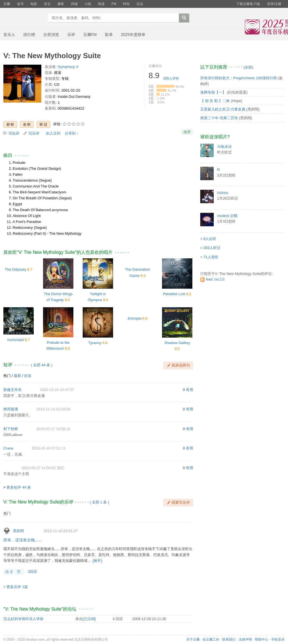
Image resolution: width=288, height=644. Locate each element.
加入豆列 (53, 133)
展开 (97, 561)
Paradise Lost (174, 294)
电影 (34, 4)
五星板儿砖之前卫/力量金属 (223, 109)
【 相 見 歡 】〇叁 (215, 101)
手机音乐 (278, 640)
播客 (61, 4)
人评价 (171, 78)
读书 (20, 4)
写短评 (14, 133)
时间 (126, 4)
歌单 (109, 35)
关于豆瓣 (193, 640)
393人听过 (212, 248)
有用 (190, 390)
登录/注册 (274, 4)
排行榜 (29, 35)
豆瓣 (7, 4)
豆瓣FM (90, 35)
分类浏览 (51, 35)
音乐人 (9, 35)
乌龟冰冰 (224, 147)
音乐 (47, 4)
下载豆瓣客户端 (248, 4)
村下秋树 (11, 429)
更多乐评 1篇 (17, 587)
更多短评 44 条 (19, 487)
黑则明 (18, 531)
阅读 (101, 4)
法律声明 (245, 640)
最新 (17, 376)
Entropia (134, 318)
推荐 (187, 132)
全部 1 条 (99, 502)
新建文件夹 (13, 390)
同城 (74, 4)
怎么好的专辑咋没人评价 (23, 619)
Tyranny (95, 343)
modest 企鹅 (227, 216)
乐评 (71, 35)
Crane (8, 448)
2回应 (32, 572)
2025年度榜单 (133, 35)
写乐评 (34, 133)
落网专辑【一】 (213, 92)
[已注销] (89, 619)
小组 (88, 4)
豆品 (140, 4)
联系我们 (229, 640)
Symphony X (68, 67)
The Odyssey (16, 269)
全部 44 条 (42, 365)
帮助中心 (262, 640)
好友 (28, 376)
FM (114, 4)
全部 (248, 67)
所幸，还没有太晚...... (22, 540)
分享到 (70, 133)
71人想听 (211, 257)
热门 (7, 376)
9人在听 (210, 239)
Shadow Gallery (177, 343)
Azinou (223, 193)
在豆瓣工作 (211, 640)
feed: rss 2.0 (215, 279)
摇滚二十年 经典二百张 (219, 118)
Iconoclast (16, 340)
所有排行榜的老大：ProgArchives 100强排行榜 (238, 78)
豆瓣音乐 (24, 19)
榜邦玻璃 (11, 409)
